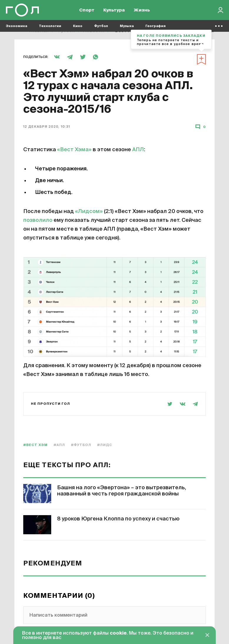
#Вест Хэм (35, 445)
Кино (78, 30)
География (156, 30)
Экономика (16, 30)
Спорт (87, 12)
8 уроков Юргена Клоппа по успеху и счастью (118, 519)
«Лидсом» (89, 212)
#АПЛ (59, 445)
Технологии (50, 30)
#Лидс (105, 445)
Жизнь (142, 12)
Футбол (101, 30)
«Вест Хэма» (74, 150)
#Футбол (81, 445)
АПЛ (138, 150)
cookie (118, 633)
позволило (38, 220)
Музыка (127, 30)
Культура (114, 12)
